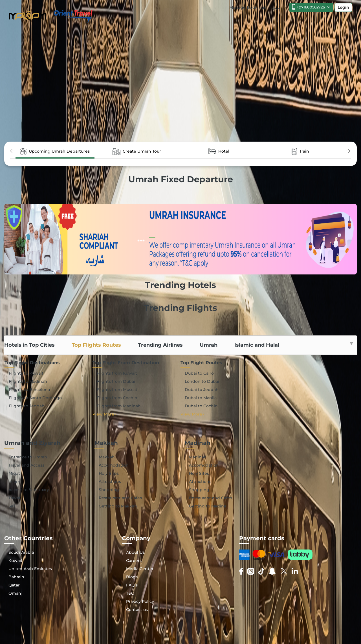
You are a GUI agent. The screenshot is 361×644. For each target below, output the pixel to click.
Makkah (107, 457)
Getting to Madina (208, 506)
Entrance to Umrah (28, 457)
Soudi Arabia (21, 552)
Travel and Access (26, 465)
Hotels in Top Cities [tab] (29, 345)
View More (104, 414)
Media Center (140, 569)
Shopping (109, 490)
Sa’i (12, 506)
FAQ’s (132, 585)
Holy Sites (109, 473)
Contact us (137, 610)
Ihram (14, 482)
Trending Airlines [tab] (160, 345)
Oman (15, 593)
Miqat (14, 473)
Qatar (14, 585)
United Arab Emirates (30, 569)
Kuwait (16, 561)
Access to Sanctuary (29, 490)
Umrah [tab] (209, 345)
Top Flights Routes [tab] (96, 345)
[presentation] (13, 151)
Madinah (198, 457)
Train (300, 151)
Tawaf (14, 498)
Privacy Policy (140, 601)
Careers (134, 561)
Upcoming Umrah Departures (55, 151)
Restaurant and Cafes (120, 498)
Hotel (219, 151)
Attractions (110, 482)
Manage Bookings (248, 7)
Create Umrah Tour (137, 151)
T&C (130, 593)
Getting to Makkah (118, 506)
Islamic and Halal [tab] (257, 345)
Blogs (132, 577)
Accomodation (114, 465)
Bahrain (16, 577)
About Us (135, 552)
